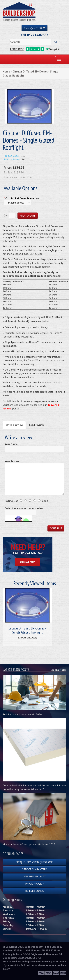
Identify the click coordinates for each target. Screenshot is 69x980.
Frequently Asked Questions (35, 862)
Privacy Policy (35, 884)
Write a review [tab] (14, 425)
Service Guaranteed (35, 869)
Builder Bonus (35, 891)
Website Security (35, 876)
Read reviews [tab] (37, 425)
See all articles (58, 670)
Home (6, 71)
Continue (56, 528)
